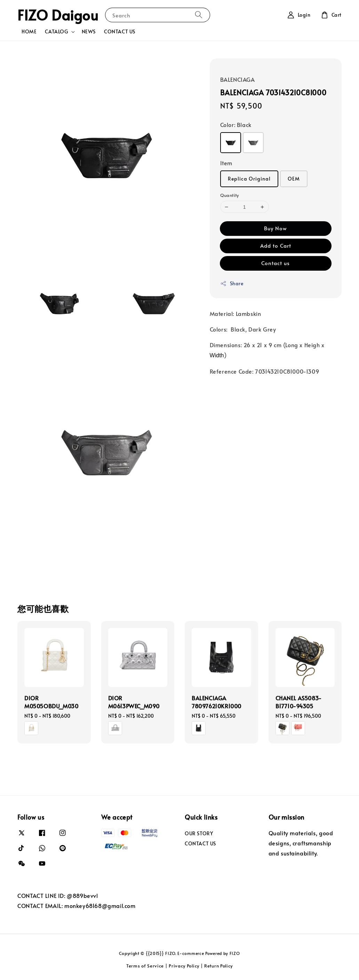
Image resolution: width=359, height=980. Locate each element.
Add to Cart (276, 245)
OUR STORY (199, 834)
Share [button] (232, 283)
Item (226, 163)
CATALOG (56, 32)
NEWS (89, 31)
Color (236, 125)
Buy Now (276, 228)
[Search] (199, 15)
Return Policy (218, 966)
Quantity (230, 195)
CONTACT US (120, 31)
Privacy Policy (184, 966)
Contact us (276, 263)
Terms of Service (145, 966)
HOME (29, 31)
